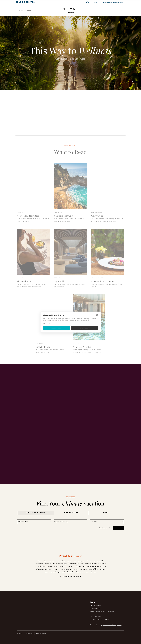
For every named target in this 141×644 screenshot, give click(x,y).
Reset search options (106, 528)
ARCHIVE (122, 10)
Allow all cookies (56, 328)
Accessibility (21, 633)
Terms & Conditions (41, 633)
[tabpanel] (70, 525)
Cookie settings (85, 328)
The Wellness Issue (24, 10)
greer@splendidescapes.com (105, 611)
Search (118, 528)
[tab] (36, 513)
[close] (97, 315)
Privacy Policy (30, 633)
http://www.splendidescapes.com (111, 625)
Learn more (46, 323)
